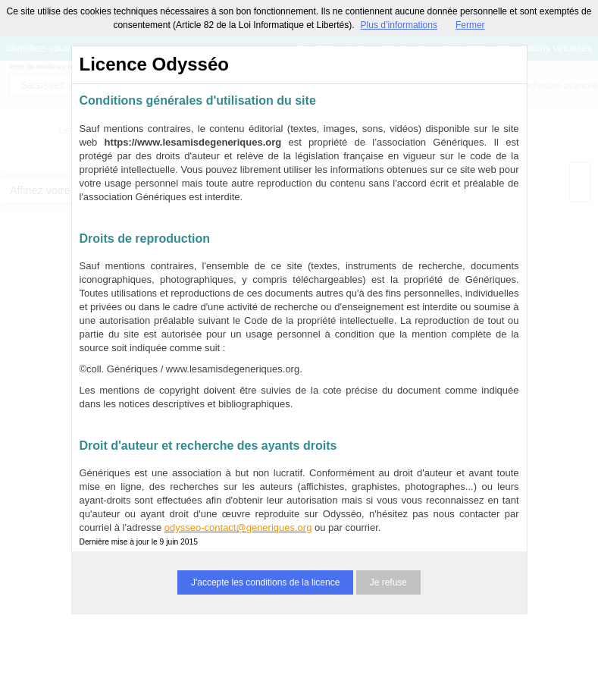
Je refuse (388, 582)
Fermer (470, 25)
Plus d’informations (399, 25)
